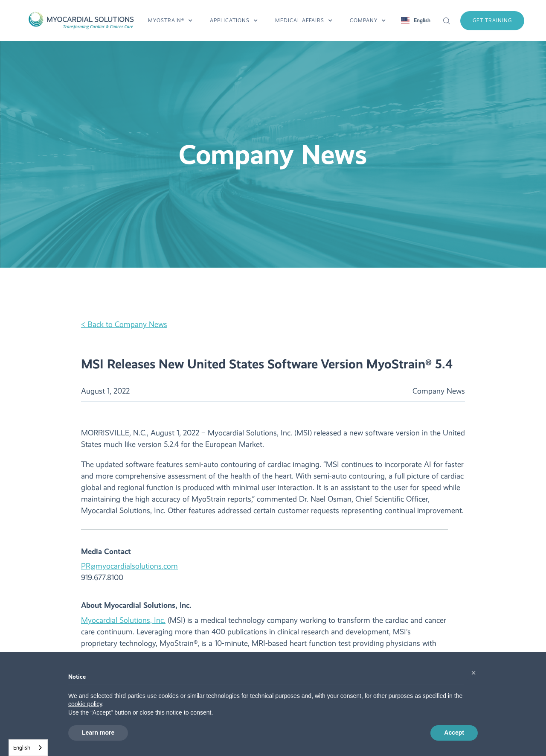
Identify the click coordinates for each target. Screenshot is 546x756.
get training (492, 20)
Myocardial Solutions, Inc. (123, 620)
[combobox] (28, 748)
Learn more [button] (98, 733)
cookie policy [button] (85, 704)
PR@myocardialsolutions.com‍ (129, 566)
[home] (81, 20)
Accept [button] (454, 733)
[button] (170, 20)
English (22, 748)
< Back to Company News (124, 324)
